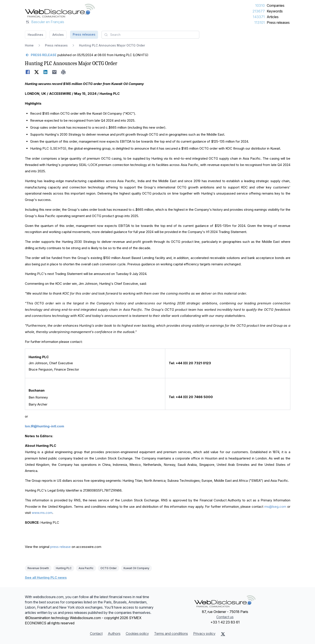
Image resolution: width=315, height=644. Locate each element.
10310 (260, 5)
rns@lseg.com (275, 507)
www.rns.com (42, 513)
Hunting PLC (64, 568)
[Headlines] (60, 10)
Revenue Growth (38, 568)
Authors (114, 634)
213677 (259, 11)
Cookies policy (137, 634)
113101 (260, 22)
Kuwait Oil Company (136, 568)
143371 (259, 17)
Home (29, 45)
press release (60, 547)
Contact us (225, 617)
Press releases (278, 22)
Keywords (275, 11)
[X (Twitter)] (223, 634)
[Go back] (41, 55)
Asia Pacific (86, 568)
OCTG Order (108, 568)
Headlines (35, 35)
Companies (276, 5)
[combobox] (150, 35)
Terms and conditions (171, 634)
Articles (273, 17)
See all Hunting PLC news (46, 578)
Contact (96, 634)
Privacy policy (204, 634)
